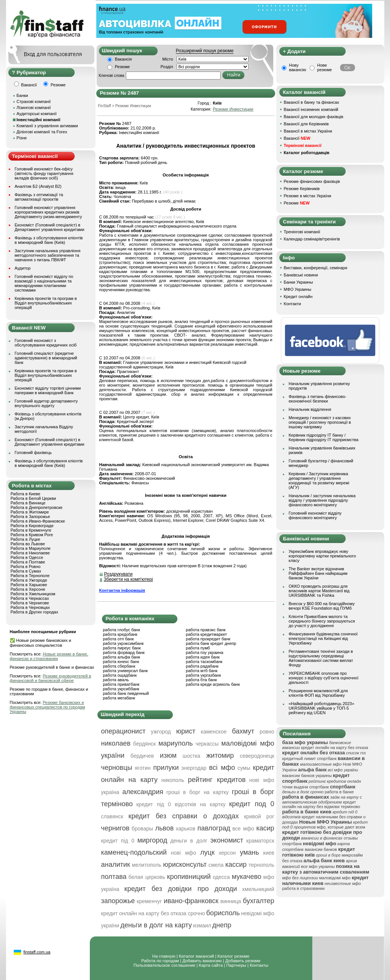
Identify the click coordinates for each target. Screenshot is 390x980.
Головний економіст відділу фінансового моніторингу (315, 515)
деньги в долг (189, 841)
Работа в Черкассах (30, 598)
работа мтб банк (202, 671)
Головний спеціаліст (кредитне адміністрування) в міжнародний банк (46, 358)
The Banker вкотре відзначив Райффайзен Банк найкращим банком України (318, 573)
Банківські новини (301, 275)
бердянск (144, 744)
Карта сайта (211, 965)
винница (231, 901)
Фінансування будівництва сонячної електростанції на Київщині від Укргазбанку (323, 638)
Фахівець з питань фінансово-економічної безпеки (318, 399)
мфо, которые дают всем (341, 827)
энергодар (194, 768)
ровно (267, 732)
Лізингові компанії (34, 108)
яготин (143, 768)
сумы (244, 768)
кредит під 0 (118, 841)
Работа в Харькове (29, 585)
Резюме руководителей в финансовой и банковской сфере (51, 678)
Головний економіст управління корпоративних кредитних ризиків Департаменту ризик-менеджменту (49, 212)
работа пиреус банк (122, 648)
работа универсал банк (125, 671)
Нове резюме (325, 67)
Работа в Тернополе (30, 576)
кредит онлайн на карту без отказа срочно (153, 913)
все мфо (243, 829)
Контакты (259, 965)
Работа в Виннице (28, 503)
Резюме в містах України (308, 196)
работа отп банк (118, 639)
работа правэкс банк (206, 630)
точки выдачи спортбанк (306, 787)
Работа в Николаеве (30, 553)
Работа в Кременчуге (31, 530)
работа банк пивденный (126, 693)
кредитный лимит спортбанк (310, 758)
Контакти (293, 304)
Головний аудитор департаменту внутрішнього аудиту (46, 403)
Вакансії (297, 138)
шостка (192, 756)
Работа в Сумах (26, 571)
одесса (221, 877)
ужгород (161, 732)
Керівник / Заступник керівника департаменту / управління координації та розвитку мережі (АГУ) (319, 481)
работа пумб (198, 648)
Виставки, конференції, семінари (316, 268)
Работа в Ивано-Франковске (38, 521)
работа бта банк (201, 680)
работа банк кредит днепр (211, 643)
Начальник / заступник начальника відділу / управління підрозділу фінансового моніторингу (322, 500)
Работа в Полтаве (28, 562)
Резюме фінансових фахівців (312, 181)
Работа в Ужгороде (29, 580)
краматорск (260, 841)
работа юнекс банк (121, 662)
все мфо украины (318, 866)
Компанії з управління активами (47, 126)
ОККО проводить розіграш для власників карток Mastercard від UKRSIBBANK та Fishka (319, 591)
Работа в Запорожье (30, 517)
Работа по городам (160, 961)
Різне (22, 138)
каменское (214, 732)
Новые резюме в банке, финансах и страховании (49, 656)
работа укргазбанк (203, 675)
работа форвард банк (124, 652)
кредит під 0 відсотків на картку (181, 804)
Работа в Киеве (26, 494)
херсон (227, 853)
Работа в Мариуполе (31, 548)
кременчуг (149, 901)
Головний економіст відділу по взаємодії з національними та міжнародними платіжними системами (44, 283)
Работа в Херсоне (28, 589)
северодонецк (257, 756)
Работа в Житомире (30, 512)
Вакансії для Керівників (306, 124)
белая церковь (147, 877)
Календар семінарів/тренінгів (312, 239)
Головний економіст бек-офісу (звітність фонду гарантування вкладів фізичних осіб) (44, 173)
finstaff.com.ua (37, 952)
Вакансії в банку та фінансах (312, 102)
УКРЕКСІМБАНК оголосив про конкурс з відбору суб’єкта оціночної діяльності (324, 678)
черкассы (207, 744)
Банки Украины (298, 282)
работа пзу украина (204, 652)
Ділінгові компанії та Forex (42, 132)
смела (216, 865)
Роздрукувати (118, 574)
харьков (186, 829)
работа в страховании (304, 888)
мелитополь (147, 865)
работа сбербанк (119, 666)
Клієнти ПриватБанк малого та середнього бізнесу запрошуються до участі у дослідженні (322, 621)
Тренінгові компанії (302, 232)
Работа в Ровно (26, 566)
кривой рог (259, 816)
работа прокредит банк (208, 639)
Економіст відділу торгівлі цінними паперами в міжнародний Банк (48, 390)
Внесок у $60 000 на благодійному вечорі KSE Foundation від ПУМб (322, 606)
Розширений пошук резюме (205, 51)
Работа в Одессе (27, 557)
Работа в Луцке (25, 539)
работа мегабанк (119, 698)
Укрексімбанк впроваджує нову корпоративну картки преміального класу (323, 556)
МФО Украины (298, 289)
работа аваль (116, 680)
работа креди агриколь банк (213, 684)
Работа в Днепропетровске (37, 507)
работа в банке (339, 792)
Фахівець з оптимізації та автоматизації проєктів (39, 197)
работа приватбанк (121, 684)
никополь (173, 780)
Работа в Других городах (34, 612)
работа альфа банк (122, 657)
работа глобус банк (122, 630)
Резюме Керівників (302, 189)
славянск (112, 816)
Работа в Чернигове (30, 603)
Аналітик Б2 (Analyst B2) (38, 186)
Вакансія (123, 59)
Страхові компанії (34, 101)
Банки (22, 95)
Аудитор (23, 268)
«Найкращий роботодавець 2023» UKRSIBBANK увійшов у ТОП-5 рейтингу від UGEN (322, 708)
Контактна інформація (122, 590)
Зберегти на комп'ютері (128, 579)
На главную (164, 956)
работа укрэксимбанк (124, 643)
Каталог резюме (233, 956)
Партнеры (236, 965)
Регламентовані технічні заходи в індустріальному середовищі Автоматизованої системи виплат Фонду (321, 658)
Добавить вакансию (202, 961)
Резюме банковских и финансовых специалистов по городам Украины (48, 707)
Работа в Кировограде (32, 526)
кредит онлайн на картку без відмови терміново (321, 804)
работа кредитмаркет (206, 634)
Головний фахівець (33, 453)
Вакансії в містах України (308, 131)
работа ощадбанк (120, 675)
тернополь (262, 865)
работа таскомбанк (204, 662)
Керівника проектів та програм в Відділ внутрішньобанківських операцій (46, 303)
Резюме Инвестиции (233, 109)
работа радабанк (202, 666)
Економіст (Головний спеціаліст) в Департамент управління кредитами (50, 227)
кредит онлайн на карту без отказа (334, 747)
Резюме (122, 67)
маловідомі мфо (335, 878)
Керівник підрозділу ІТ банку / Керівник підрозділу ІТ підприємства (324, 437)
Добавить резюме (243, 961)
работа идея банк (203, 657)
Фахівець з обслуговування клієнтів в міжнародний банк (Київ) (49, 240)
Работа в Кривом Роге (32, 535)
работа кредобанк (120, 634)
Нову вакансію (298, 67)
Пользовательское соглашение (164, 965)
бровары (142, 829)
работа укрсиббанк (121, 689)
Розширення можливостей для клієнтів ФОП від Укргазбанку (318, 693)
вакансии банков (321, 849)
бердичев (142, 756)
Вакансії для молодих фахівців (314, 117)
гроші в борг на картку (197, 792)
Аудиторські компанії (37, 114)
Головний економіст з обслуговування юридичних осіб (46, 343)
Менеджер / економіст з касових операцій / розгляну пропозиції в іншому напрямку (320, 422)
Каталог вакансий (197, 956)
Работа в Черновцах (30, 607)
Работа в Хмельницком (33, 594)
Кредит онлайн (298, 296)
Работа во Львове (28, 544)
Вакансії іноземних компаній (311, 109)
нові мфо (184, 853)
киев (269, 853)
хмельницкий (258, 889)
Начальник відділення (310, 409)
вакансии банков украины (307, 776)
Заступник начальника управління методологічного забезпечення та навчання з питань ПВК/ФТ (48, 255)
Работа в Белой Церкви (33, 498)
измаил (202, 925)
